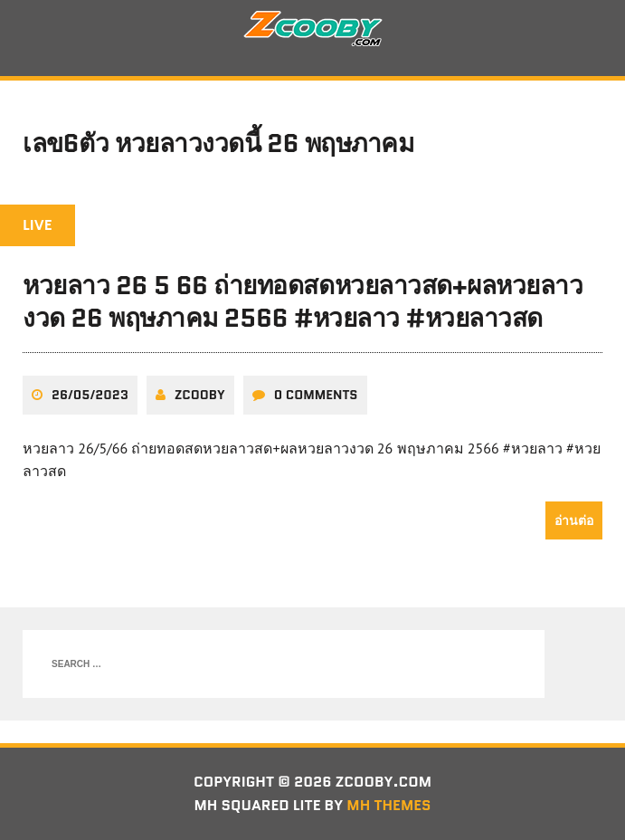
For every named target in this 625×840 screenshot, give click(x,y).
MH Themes (388, 805)
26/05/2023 (90, 395)
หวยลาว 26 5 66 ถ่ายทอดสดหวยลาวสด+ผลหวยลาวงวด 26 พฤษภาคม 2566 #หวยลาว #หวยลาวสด (303, 301)
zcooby (200, 395)
